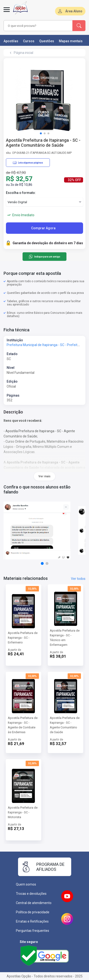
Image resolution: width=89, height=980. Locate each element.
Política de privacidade (33, 912)
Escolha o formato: (21, 193)
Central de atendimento (34, 903)
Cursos (29, 41)
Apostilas (11, 41)
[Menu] (7, 12)
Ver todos (78, 579)
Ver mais (44, 476)
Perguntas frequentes (33, 931)
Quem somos (26, 884)
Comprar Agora (43, 228)
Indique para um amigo (44, 257)
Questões (47, 41)
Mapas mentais (71, 41)
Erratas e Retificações (32, 921)
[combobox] (38, 26)
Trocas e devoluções (31, 894)
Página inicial (23, 53)
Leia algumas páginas (28, 163)
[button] (41, 133)
